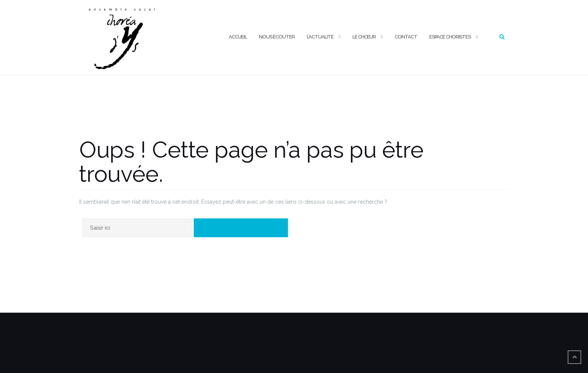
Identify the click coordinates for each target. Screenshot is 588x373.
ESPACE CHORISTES (450, 37)
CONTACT (406, 37)
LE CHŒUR (364, 37)
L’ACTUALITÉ (320, 37)
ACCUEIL (238, 37)
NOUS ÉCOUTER (277, 37)
